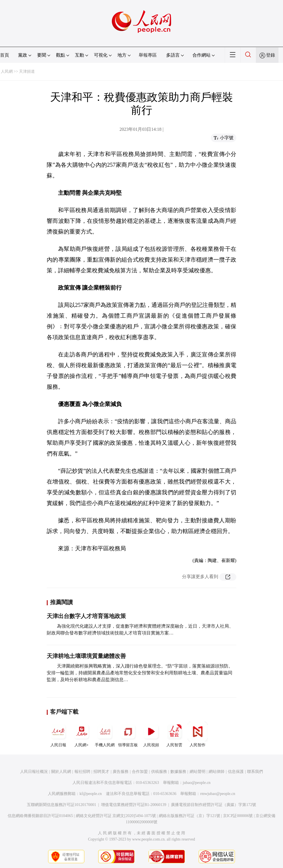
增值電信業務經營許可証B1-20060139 (134, 805)
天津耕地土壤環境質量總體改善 (86, 656)
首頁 (5, 55)
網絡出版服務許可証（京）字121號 (189, 816)
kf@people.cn (91, 794)
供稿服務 (159, 772)
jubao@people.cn (197, 783)
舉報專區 (148, 55)
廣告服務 (121, 772)
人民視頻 (151, 734)
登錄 (271, 55)
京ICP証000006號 (238, 816)
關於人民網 (61, 772)
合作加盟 (140, 772)
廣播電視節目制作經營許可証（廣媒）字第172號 (214, 805)
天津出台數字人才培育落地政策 (86, 616)
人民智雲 (174, 734)
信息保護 (236, 772)
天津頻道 (27, 71)
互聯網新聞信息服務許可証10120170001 (62, 805)
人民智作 (198, 734)
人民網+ (82, 734)
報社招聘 (82, 772)
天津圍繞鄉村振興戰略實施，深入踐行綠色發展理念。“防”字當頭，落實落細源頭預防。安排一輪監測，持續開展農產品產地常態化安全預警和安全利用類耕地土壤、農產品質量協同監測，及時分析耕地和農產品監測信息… (140, 673)
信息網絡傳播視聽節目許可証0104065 (40, 816)
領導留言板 (128, 734)
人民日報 (58, 734)
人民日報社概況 (34, 772)
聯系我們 (255, 772)
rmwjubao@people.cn (218, 794)
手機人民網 (105, 734)
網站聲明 (198, 772)
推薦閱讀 (61, 602)
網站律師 (216, 772)
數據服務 (178, 772)
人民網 (7, 71)
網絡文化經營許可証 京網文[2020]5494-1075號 (116, 816)
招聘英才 (101, 772)
